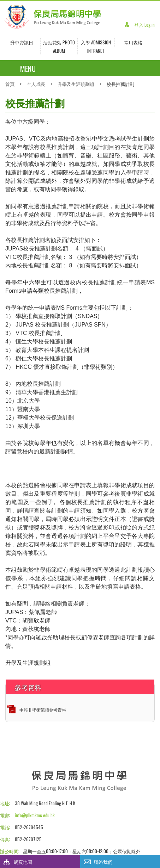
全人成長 (36, 84)
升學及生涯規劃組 (76, 84)
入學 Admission (96, 42)
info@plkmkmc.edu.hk (35, 815)
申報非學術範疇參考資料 (43, 710)
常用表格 (133, 42)
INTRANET (96, 51)
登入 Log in (144, 25)
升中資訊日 (22, 42)
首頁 (10, 84)
